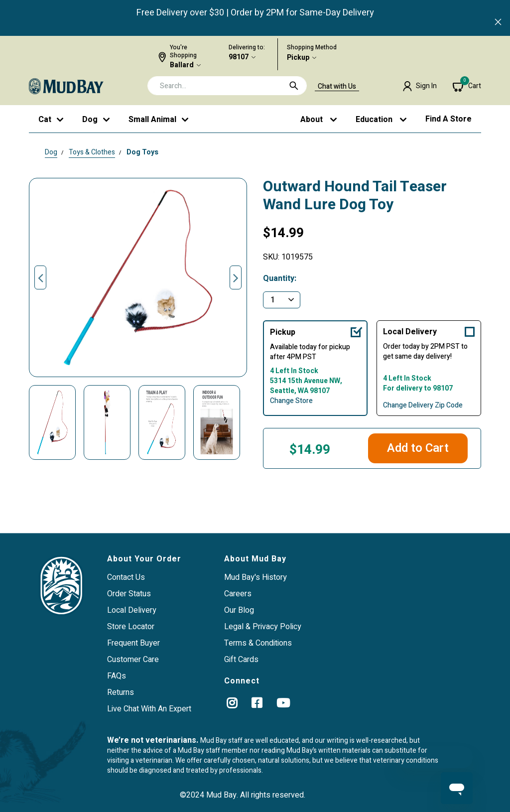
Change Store (291, 401)
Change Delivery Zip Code (423, 406)
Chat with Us (337, 87)
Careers (238, 594)
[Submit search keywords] (294, 86)
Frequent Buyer (133, 643)
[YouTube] (283, 703)
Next (236, 277)
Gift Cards (241, 660)
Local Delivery (410, 332)
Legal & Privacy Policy (263, 627)
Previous (40, 277)
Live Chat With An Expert (149, 709)
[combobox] (227, 86)
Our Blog (239, 610)
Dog (51, 152)
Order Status (129, 594)
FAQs (117, 676)
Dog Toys (142, 152)
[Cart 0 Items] (467, 86)
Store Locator (131, 627)
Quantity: (280, 279)
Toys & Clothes (92, 152)
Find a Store (448, 119)
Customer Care (133, 660)
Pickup (298, 58)
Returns (121, 692)
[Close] (498, 23)
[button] (420, 86)
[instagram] (232, 703)
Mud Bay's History (255, 577)
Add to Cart (418, 448)
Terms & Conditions (258, 643)
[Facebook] (257, 703)
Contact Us (126, 577)
